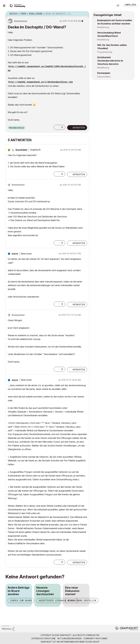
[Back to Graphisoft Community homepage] (18, 5)
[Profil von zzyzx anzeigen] (15, 254)
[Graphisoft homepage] (127, 629)
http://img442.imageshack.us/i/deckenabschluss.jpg (40, 82)
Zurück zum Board (21, 600)
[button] (56, 127)
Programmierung (105, 52)
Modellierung (103, 27)
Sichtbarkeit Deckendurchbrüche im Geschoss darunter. (110, 61)
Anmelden (130, 5)
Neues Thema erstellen (82, 600)
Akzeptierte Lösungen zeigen (57, 600)
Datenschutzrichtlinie (44, 638)
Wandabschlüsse (17, 128)
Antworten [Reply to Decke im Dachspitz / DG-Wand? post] (79, 128)
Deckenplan (104, 73)
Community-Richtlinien (95, 638)
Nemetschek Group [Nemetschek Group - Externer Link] (89, 642)
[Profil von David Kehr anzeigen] (22, 150)
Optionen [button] (86, 14)
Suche (110, 6)
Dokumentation (104, 77)
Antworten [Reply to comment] (79, 174)
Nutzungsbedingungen (69, 638)
